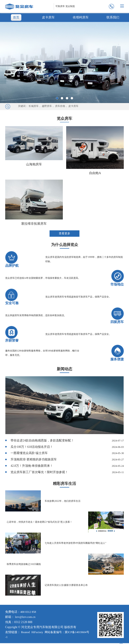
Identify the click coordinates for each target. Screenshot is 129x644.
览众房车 (64, 118)
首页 (16, 17)
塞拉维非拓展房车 (34, 223)
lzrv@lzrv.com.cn (26, 618)
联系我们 (113, 17)
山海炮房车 (34, 164)
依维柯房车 (81, 17)
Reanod (26, 633)
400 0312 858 (29, 613)
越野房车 (47, 106)
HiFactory (38, 633)
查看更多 (64, 234)
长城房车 (34, 106)
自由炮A (95, 173)
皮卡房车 (48, 17)
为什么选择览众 (64, 245)
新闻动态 (64, 369)
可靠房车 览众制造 (65, 6)
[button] (57, 98)
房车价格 (60, 106)
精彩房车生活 (64, 484)
